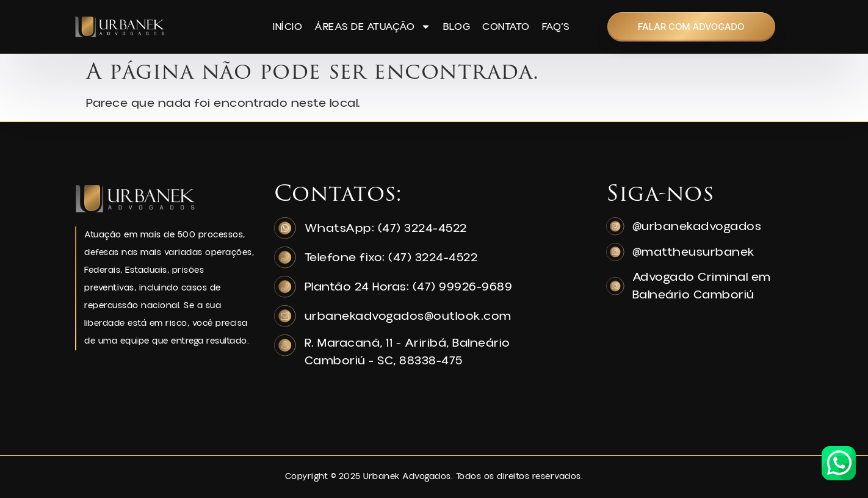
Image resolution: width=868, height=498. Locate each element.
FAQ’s (556, 27)
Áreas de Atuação (373, 27)
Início (288, 27)
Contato (506, 27)
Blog (457, 27)
